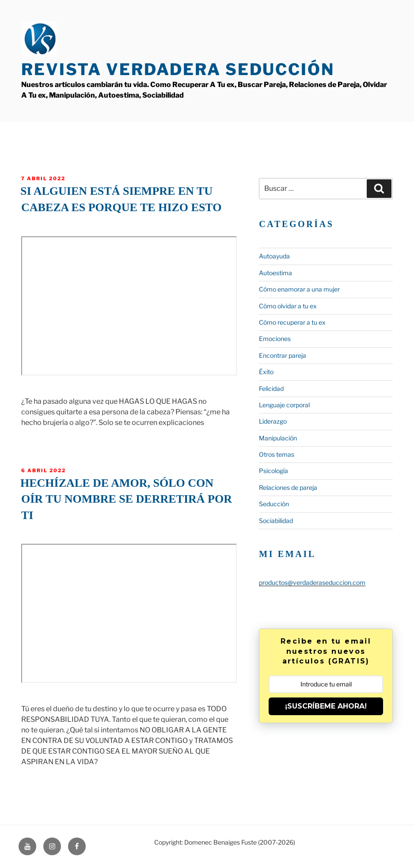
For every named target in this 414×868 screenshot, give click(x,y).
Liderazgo (273, 421)
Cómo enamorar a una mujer (299, 289)
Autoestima (275, 273)
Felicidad (271, 389)
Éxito (266, 372)
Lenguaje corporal (284, 405)
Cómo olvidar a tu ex (288, 306)
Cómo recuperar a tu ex (292, 322)
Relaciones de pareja (288, 487)
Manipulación (278, 438)
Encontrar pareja (283, 355)
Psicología (273, 471)
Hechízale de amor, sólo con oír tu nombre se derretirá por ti (126, 499)
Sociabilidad (276, 521)
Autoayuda (274, 256)
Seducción (274, 504)
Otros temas (277, 454)
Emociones (275, 339)
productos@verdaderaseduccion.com (312, 582)
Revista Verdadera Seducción (178, 69)
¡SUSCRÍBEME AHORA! (326, 706)
